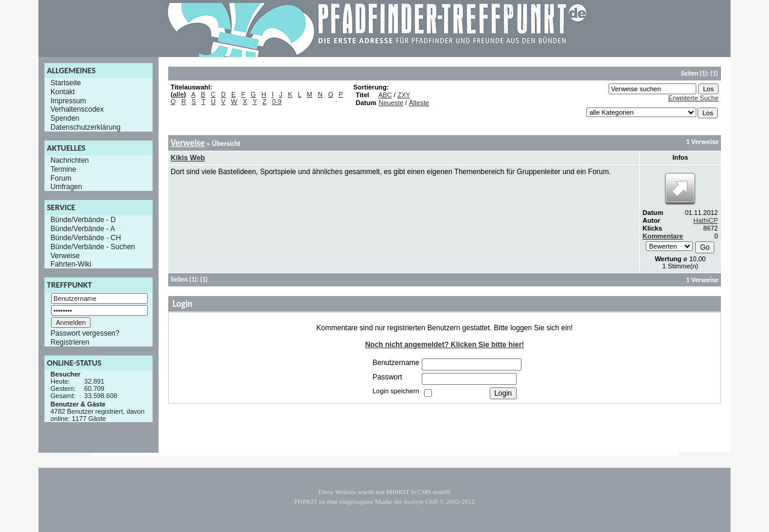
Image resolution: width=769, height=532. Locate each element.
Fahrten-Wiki (71, 264)
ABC (385, 95)
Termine (63, 169)
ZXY (403, 95)
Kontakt (63, 92)
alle (178, 94)
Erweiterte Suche (693, 98)
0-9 (277, 101)
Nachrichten (70, 160)
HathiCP (706, 220)
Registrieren (70, 342)
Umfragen (66, 187)
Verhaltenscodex (77, 109)
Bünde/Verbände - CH (86, 238)
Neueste (391, 103)
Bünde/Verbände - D (83, 220)
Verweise (65, 255)
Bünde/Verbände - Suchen (93, 247)
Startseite (66, 83)
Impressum (68, 100)
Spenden (65, 118)
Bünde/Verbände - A (83, 229)
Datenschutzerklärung (86, 127)
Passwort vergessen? (85, 333)
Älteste (419, 103)
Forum (61, 178)
